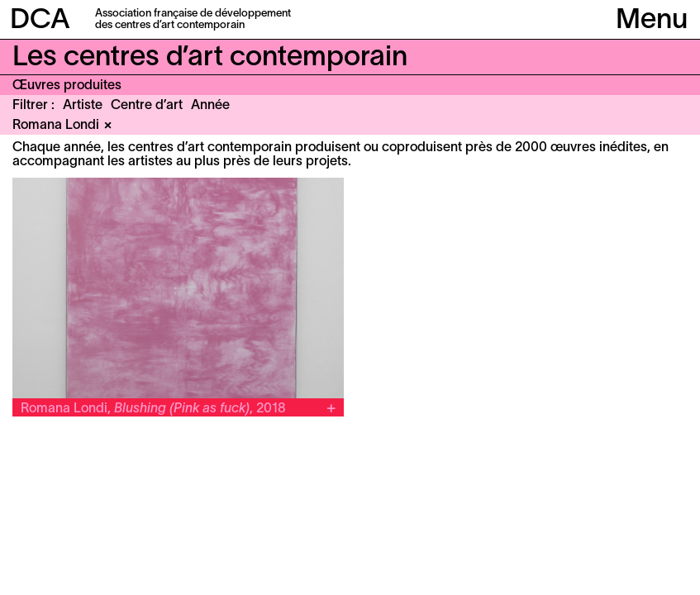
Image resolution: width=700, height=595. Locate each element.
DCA (40, 21)
